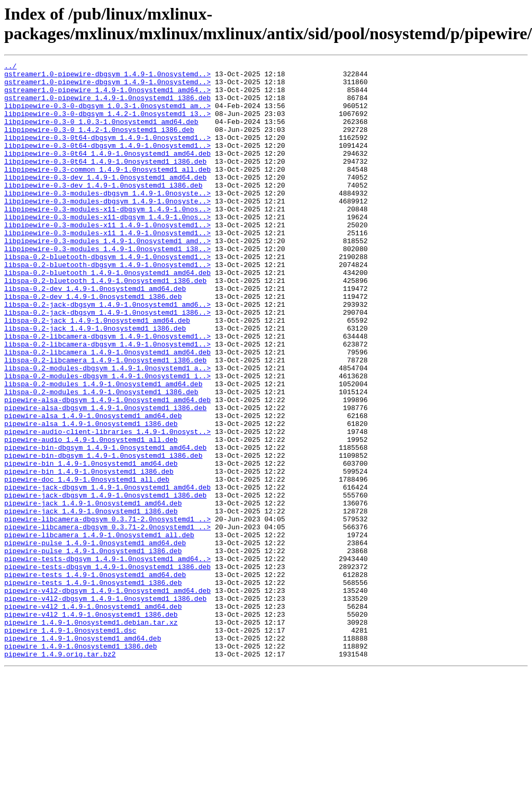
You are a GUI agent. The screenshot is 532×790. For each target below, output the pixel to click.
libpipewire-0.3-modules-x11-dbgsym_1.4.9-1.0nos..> (107, 239)
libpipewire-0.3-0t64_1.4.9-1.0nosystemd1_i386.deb (105, 182)
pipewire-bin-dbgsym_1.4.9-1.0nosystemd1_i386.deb (103, 535)
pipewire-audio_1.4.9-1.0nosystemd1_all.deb (91, 516)
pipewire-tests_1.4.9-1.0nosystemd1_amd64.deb (95, 678)
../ (10, 67)
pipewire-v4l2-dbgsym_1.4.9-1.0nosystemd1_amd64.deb (107, 697)
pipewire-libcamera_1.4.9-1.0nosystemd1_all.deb (99, 630)
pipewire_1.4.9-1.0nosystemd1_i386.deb (81, 764)
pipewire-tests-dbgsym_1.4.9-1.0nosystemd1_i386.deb (107, 668)
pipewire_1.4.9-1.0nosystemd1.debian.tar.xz (91, 735)
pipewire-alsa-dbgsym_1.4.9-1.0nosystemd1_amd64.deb (107, 468)
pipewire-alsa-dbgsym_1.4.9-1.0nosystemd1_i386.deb (105, 477)
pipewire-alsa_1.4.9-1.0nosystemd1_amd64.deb (93, 487)
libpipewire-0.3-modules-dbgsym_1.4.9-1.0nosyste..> (107, 220)
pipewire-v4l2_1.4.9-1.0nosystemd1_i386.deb (91, 725)
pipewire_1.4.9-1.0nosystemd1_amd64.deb (83, 754)
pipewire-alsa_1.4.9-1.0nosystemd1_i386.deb (91, 496)
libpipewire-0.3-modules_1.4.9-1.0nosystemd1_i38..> (107, 287)
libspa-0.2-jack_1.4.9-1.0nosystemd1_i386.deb (95, 382)
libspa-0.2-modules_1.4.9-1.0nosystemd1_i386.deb (101, 458)
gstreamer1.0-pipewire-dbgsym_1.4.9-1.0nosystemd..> (107, 77)
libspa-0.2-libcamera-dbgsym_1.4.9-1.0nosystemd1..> (107, 392)
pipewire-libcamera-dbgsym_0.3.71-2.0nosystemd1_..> (107, 611)
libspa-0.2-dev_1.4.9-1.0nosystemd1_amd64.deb (95, 334)
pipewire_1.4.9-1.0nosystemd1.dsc (70, 744)
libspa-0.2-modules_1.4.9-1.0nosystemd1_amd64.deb (103, 449)
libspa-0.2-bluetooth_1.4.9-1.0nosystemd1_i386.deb (105, 325)
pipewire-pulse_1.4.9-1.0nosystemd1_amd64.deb (95, 640)
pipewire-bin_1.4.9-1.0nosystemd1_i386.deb (89, 554)
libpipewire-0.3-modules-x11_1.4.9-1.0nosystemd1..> (107, 258)
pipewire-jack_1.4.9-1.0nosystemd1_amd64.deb (93, 592)
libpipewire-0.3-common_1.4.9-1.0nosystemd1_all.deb (107, 191)
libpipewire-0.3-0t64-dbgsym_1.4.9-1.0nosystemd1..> (107, 153)
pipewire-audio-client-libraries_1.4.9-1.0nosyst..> (107, 506)
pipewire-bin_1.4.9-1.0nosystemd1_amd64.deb (91, 544)
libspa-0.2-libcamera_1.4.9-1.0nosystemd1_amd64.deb (107, 411)
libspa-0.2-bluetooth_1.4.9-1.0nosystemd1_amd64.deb (107, 315)
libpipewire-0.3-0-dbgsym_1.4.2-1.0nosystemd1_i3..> (107, 125)
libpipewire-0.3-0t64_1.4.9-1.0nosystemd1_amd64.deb (107, 172)
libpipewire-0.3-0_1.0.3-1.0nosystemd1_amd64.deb (101, 134)
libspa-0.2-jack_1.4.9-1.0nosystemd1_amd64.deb (97, 372)
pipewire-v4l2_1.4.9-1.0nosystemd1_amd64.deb (93, 716)
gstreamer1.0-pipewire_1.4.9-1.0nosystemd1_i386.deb (107, 105)
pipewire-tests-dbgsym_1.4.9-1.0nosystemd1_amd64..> (107, 659)
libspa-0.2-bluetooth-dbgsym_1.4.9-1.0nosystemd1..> (107, 296)
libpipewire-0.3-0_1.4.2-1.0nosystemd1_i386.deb (99, 144)
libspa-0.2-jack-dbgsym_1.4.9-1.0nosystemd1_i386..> (107, 363)
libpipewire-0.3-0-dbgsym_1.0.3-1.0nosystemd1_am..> (107, 115)
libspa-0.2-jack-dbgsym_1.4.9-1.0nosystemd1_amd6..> (107, 353)
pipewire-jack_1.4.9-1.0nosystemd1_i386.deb (91, 601)
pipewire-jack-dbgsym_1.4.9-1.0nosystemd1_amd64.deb (107, 573)
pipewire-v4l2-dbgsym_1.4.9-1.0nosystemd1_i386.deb (105, 706)
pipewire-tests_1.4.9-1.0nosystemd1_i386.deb (93, 687)
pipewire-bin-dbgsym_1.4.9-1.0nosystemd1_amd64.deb (105, 525)
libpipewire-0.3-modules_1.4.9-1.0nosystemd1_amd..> (107, 277)
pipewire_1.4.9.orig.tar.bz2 (60, 773)
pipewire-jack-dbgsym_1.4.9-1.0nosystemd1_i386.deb (105, 582)
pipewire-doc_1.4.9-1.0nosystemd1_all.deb (87, 563)
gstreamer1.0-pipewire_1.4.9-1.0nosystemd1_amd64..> (107, 96)
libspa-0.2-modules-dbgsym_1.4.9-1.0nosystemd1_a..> (107, 430)
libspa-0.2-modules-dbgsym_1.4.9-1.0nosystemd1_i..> (107, 439)
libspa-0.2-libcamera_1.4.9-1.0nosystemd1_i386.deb (105, 420)
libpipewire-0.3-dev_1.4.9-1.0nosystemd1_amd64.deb (105, 201)
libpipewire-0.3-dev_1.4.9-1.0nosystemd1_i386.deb (103, 210)
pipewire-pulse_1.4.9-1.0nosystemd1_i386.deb (93, 649)
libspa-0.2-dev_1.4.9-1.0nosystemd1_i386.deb (93, 344)
